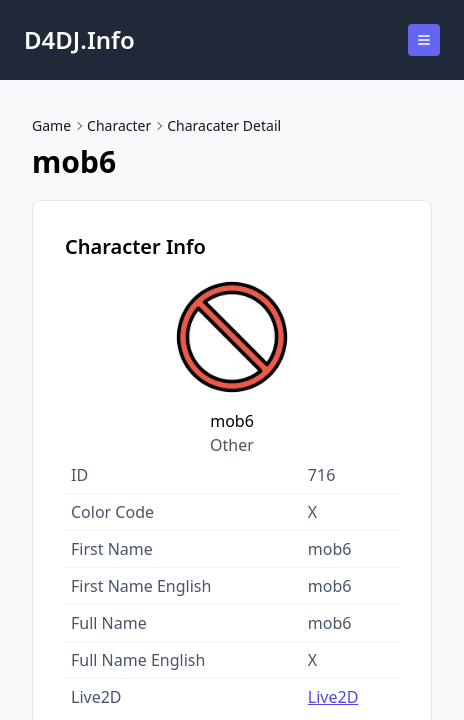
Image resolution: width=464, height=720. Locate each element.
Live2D (333, 697)
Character (119, 125)
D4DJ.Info (79, 40)
